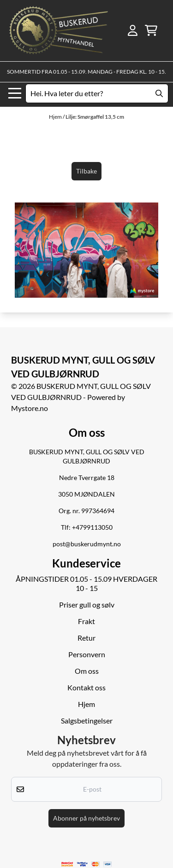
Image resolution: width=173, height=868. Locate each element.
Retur (86, 638)
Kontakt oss (86, 687)
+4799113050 (92, 527)
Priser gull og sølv (87, 605)
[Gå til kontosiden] (133, 30)
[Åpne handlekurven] (151, 30)
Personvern (87, 654)
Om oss (87, 671)
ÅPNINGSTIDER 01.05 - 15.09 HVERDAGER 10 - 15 (86, 583)
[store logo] (59, 31)
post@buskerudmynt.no (87, 544)
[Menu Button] (15, 93)
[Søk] (97, 93)
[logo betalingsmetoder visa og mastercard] (86, 864)
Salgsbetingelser (87, 720)
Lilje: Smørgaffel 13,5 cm (95, 117)
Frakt (86, 621)
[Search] (159, 93)
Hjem (56, 117)
